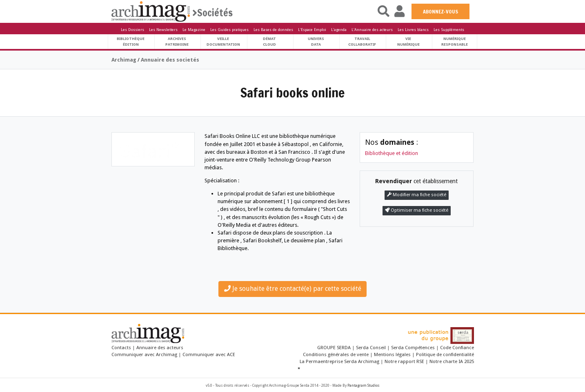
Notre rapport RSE (404, 361)
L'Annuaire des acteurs (372, 30)
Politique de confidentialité (445, 354)
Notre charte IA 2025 (452, 361)
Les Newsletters (163, 30)
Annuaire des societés (170, 60)
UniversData (316, 41)
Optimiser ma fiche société (417, 210)
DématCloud (269, 41)
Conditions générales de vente (336, 354)
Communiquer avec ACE (209, 354)
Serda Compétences (413, 348)
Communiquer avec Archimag (144, 354)
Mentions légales (392, 354)
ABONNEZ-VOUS (440, 11)
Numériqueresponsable (455, 41)
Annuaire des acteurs (160, 348)
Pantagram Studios (364, 385)
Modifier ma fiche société (417, 195)
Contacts (121, 348)
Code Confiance (457, 348)
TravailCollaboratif (362, 41)
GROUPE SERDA (335, 348)
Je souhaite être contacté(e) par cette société (293, 289)
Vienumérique (408, 41)
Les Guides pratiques (229, 30)
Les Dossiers (132, 30)
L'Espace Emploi (312, 30)
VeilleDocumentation (223, 41)
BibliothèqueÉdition (131, 41)
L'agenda (339, 30)
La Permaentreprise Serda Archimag (339, 361)
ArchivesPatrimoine (177, 41)
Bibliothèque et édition (391, 153)
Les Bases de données (273, 30)
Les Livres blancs (413, 30)
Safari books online (292, 93)
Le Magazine (194, 30)
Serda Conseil (371, 348)
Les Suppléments (449, 30)
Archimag (124, 60)
